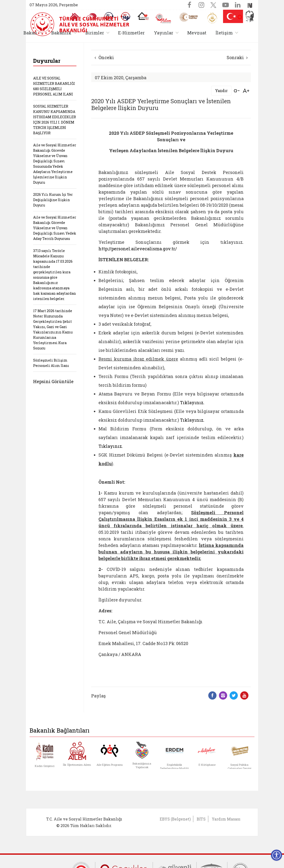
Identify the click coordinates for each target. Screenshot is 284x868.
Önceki (104, 57)
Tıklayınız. (192, 402)
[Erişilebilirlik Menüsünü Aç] (277, 855)
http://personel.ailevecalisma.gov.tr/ (138, 249)
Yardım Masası (226, 819)
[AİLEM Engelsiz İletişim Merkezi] (164, 19)
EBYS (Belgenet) (175, 819)
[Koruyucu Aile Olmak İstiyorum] (143, 16)
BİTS (201, 819)
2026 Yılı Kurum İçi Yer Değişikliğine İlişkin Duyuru (53, 200)
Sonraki (237, 57)
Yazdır (221, 91)
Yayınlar (164, 33)
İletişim (224, 33)
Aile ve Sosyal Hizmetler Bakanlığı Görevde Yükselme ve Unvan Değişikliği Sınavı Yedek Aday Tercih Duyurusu (55, 228)
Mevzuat (197, 33)
